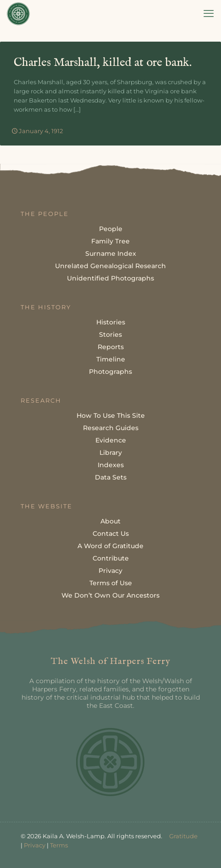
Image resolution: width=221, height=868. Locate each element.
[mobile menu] (209, 14)
